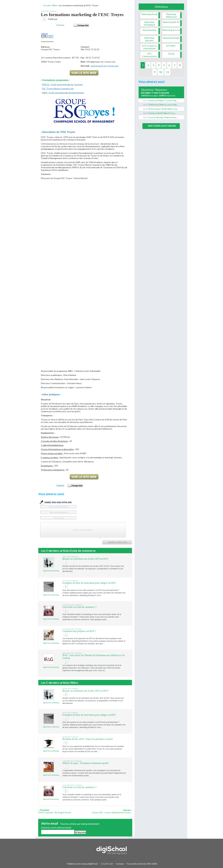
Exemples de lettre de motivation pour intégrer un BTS (89, 583)
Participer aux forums (162, 126)
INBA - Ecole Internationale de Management (63, 93)
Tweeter (60, 25)
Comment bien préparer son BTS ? (79, 631)
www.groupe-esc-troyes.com (105, 66)
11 (167, 72)
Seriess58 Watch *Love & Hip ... (164, 100)
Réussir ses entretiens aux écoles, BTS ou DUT (85, 559)
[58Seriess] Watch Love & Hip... (163, 105)
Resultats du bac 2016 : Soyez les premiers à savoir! (88, 739)
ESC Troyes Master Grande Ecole (58, 89)
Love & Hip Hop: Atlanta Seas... (163, 117)
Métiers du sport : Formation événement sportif (85, 763)
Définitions (161, 7)
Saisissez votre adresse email (56, 827)
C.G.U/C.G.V (107, 864)
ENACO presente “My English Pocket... (55, 813)
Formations (53, 11)
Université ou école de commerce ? (79, 607)
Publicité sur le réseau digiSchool (82, 864)
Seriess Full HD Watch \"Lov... (162, 113)
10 (161, 72)
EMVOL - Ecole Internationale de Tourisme (62, 84)
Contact (120, 864)
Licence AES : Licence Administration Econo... (112, 813)
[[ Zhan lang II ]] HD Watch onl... (163, 109)
